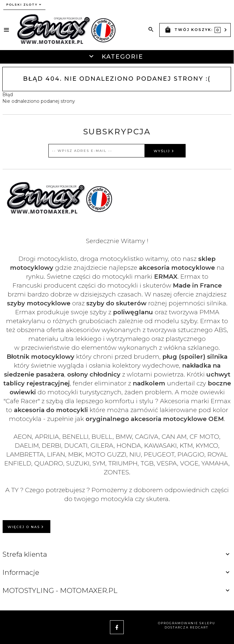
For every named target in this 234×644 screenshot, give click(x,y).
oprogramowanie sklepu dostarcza (187, 625)
